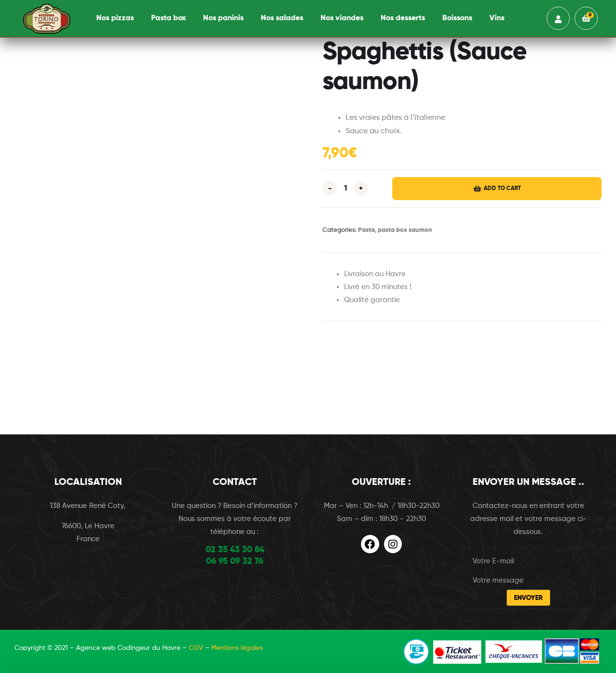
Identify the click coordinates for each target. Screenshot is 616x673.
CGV (196, 648)
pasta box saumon (405, 230)
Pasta (366, 230)
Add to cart (502, 189)
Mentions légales (237, 648)
